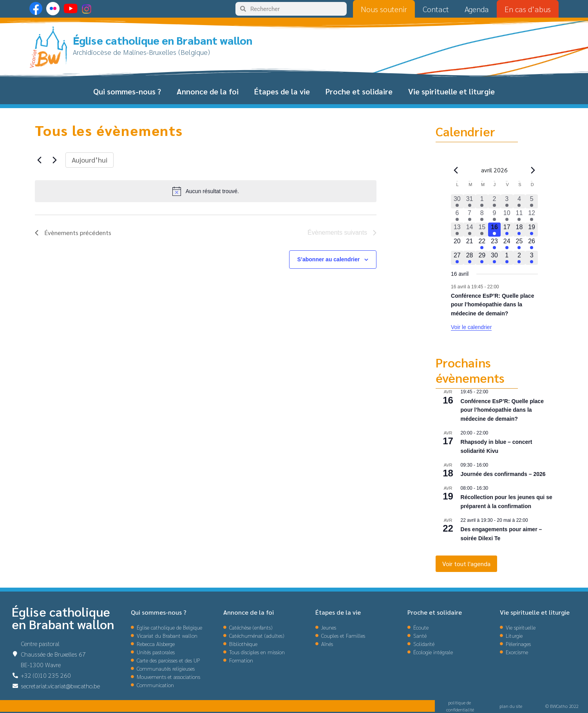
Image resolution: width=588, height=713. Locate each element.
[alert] (206, 191)
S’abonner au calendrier (329, 259)
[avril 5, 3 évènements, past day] (532, 201)
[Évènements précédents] (40, 160)
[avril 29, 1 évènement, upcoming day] (482, 258)
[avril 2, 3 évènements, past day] (494, 201)
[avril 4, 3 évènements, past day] (519, 201)
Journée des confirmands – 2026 (503, 474)
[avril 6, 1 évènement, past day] (457, 215)
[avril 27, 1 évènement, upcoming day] (457, 258)
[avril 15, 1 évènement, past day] (482, 230)
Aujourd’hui (90, 160)
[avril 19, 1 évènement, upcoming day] (532, 230)
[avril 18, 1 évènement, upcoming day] (519, 230)
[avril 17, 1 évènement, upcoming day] (507, 230)
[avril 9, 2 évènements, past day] (494, 215)
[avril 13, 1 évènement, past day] (457, 230)
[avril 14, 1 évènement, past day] (470, 230)
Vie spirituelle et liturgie (451, 91)
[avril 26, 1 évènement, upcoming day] (532, 244)
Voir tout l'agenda (466, 564)
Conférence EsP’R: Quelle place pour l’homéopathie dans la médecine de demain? (492, 305)
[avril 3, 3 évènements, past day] (507, 201)
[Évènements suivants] (55, 160)
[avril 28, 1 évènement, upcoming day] (470, 258)
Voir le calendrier (471, 327)
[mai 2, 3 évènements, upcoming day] (519, 258)
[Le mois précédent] (533, 170)
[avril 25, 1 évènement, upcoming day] (519, 244)
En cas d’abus (528, 9)
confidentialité (460, 709)
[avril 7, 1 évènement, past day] (470, 215)
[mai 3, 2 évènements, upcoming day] (532, 258)
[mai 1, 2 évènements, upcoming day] (507, 258)
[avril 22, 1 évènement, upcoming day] (482, 244)
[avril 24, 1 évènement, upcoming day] (507, 244)
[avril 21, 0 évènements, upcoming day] (470, 244)
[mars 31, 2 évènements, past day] (470, 201)
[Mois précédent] (456, 170)
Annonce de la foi (208, 91)
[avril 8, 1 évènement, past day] (482, 215)
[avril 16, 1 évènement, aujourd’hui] (494, 230)
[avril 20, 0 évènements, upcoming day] (457, 244)
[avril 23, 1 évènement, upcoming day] (494, 244)
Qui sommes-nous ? (127, 91)
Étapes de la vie (282, 91)
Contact (436, 9)
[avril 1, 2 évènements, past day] (482, 201)
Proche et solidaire (359, 91)
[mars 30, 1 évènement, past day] (457, 201)
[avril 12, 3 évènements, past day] (532, 215)
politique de (460, 702)
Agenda (477, 9)
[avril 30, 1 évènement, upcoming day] (494, 258)
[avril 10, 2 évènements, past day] (507, 215)
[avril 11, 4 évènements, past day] (519, 215)
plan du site (511, 706)
